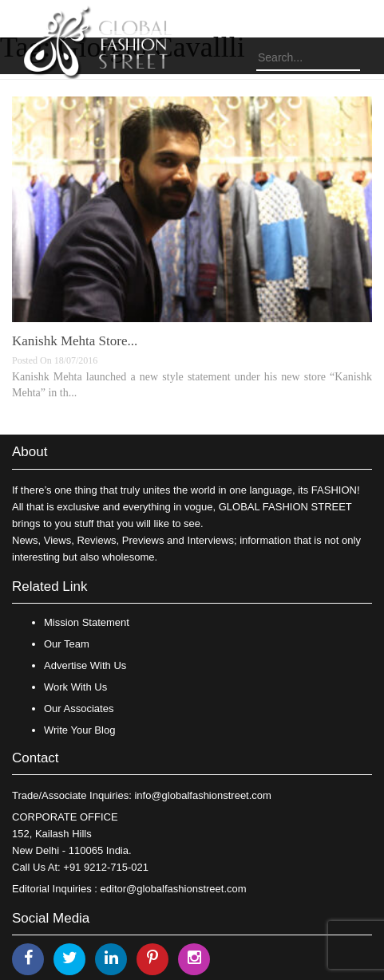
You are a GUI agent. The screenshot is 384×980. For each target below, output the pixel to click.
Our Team (67, 644)
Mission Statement (87, 622)
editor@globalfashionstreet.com (174, 889)
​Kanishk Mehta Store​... (75, 341)
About (30, 452)
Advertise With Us (85, 665)
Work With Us (75, 687)
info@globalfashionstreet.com (202, 795)
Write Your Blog (79, 730)
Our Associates (79, 708)
